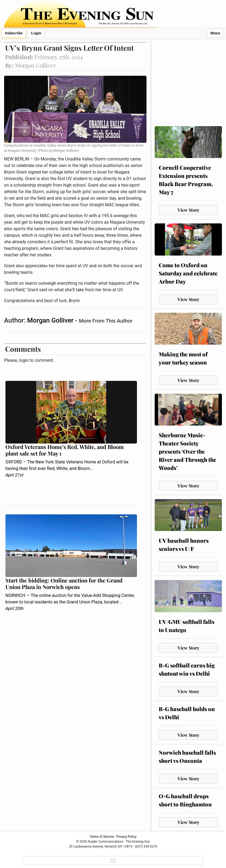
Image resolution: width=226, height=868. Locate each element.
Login (36, 33)
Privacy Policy (127, 837)
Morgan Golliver (51, 320)
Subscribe (14, 33)
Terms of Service (102, 837)
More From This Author (106, 321)
